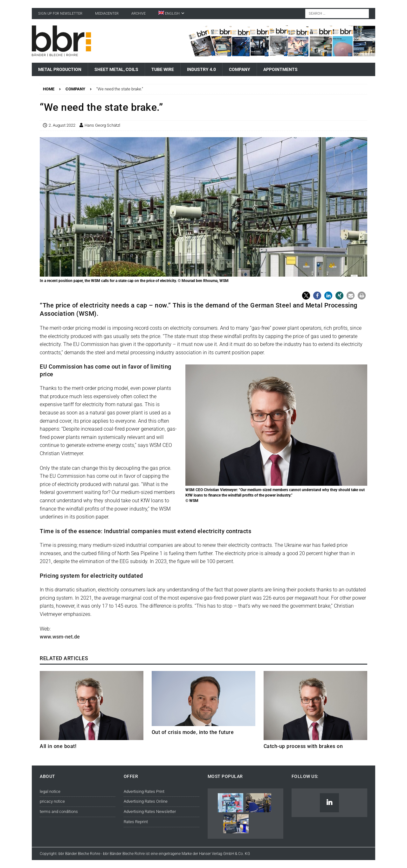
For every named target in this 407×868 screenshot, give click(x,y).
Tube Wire (163, 69)
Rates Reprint (136, 822)
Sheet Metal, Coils (116, 69)
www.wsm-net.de (60, 637)
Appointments (280, 69)
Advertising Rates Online (146, 801)
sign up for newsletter (60, 14)
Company (240, 69)
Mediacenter (107, 14)
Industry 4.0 (201, 69)
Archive (138, 14)
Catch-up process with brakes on (303, 746)
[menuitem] (171, 14)
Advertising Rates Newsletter (150, 812)
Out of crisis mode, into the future (193, 732)
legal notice (50, 791)
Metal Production (60, 69)
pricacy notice (52, 801)
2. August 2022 (62, 125)
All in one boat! (58, 746)
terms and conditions (59, 812)
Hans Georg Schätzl (102, 125)
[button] (306, 296)
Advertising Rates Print (144, 791)
